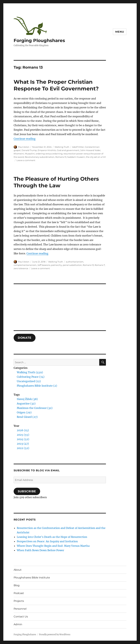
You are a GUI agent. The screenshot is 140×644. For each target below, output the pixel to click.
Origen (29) (24, 412)
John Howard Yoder (90, 150)
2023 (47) (23, 444)
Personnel (20, 609)
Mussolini (30, 154)
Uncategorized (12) (29, 381)
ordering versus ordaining (49, 154)
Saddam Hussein (76, 157)
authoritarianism (75, 262)
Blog (17, 585)
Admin (18, 624)
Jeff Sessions (44, 265)
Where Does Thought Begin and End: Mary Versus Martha (53, 546)
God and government (68, 150)
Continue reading (25, 139)
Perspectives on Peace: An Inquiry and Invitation (47, 541)
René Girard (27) (27, 417)
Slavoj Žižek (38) (27, 399)
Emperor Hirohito (47, 150)
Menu (120, 32)
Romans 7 (100, 265)
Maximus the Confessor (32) (35, 408)
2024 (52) (23, 439)
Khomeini (19, 154)
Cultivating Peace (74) (31, 377)
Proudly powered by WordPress (55, 635)
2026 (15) (23, 430)
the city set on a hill (96, 157)
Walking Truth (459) (30, 372)
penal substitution (72, 265)
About (18, 570)
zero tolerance (21, 268)
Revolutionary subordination (40, 157)
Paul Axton (24, 147)
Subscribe (27, 491)
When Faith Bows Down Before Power (40, 550)
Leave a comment (26, 160)
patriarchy (57, 265)
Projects (19, 601)
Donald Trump (29, 150)
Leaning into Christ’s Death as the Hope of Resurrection (52, 537)
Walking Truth (62, 147)
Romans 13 (61, 157)
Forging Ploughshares (39, 40)
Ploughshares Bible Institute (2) (37, 386)
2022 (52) (23, 448)
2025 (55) (23, 435)
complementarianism (25, 265)
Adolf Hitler (78, 147)
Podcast (19, 593)
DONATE (25, 338)
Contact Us (21, 617)
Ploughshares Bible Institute (32, 578)
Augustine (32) (26, 403)
